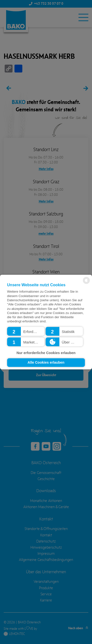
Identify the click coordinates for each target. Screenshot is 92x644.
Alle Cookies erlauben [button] (46, 363)
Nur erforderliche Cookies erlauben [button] (46, 353)
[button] (26, 331)
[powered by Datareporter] (86, 283)
